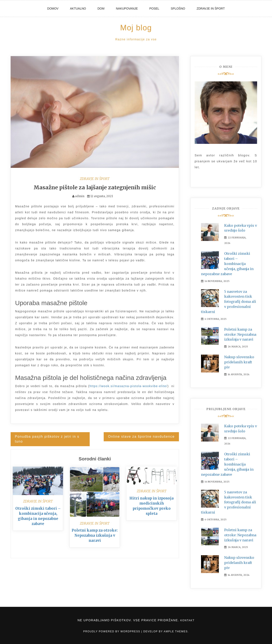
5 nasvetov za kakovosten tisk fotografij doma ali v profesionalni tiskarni (229, 302)
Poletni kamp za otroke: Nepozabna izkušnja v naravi (95, 535)
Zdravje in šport (211, 8)
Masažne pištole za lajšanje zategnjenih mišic (95, 187)
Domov (53, 8)
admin (80, 196)
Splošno (178, 8)
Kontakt (187, 620)
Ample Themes (176, 631)
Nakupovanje (127, 8)
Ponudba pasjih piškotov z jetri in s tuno (47, 439)
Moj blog (136, 28)
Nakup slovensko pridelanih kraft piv (239, 362)
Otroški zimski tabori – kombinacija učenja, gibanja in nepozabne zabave (227, 264)
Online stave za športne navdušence (141, 437)
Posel (154, 8)
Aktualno (78, 8)
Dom (101, 8)
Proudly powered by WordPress (112, 631)
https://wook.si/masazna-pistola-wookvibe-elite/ (128, 386)
